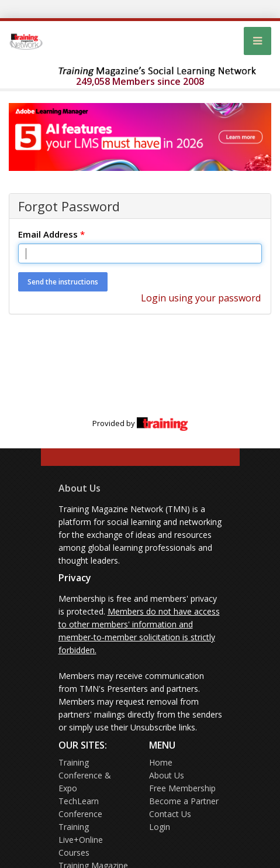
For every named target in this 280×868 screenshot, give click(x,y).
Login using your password (201, 298)
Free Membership (182, 788)
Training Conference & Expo (85, 775)
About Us (79, 488)
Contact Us (170, 814)
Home (161, 762)
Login (160, 827)
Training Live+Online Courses (81, 840)
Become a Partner (184, 801)
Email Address (51, 234)
